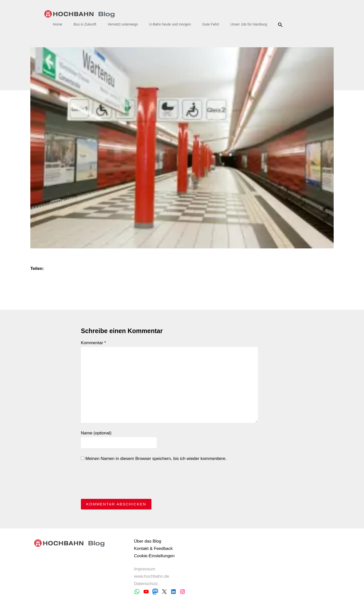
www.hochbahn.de (152, 576)
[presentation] (119, 481)
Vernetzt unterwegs (123, 24)
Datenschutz (146, 584)
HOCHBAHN (79, 14)
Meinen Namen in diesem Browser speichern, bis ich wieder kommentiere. (154, 459)
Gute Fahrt (211, 24)
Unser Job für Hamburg (249, 24)
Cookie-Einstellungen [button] (154, 556)
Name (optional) (96, 433)
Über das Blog (148, 541)
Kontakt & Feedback (153, 549)
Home (58, 24)
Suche (281, 25)
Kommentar (93, 343)
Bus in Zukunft (85, 24)
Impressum (145, 569)
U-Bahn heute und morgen (170, 24)
